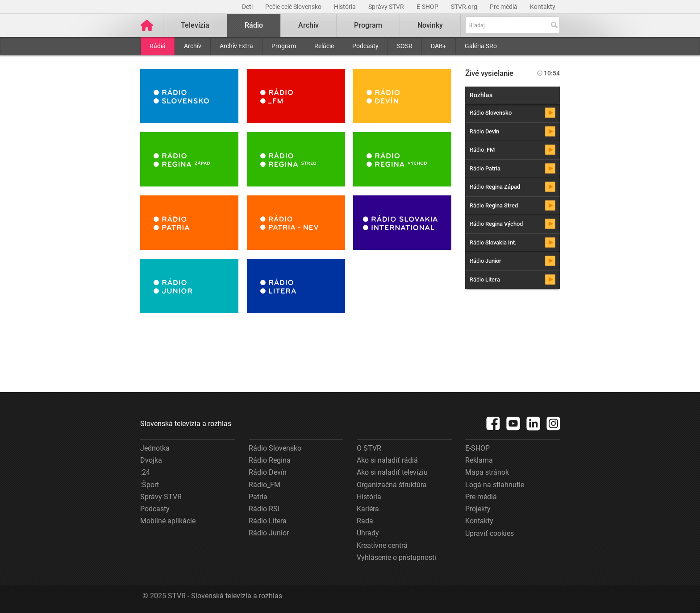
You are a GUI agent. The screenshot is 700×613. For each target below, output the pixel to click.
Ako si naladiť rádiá (387, 460)
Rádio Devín (268, 472)
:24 (145, 472)
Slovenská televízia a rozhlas (186, 424)
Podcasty (365, 46)
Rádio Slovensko (275, 448)
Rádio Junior (269, 533)
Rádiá (158, 46)
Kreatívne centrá (382, 545)
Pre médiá (504, 7)
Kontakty (543, 7)
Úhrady (368, 533)
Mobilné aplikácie (168, 521)
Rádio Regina (270, 460)
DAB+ (439, 46)
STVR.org (465, 7)
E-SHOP (428, 7)
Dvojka (151, 460)
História (346, 7)
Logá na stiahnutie (495, 485)
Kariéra (368, 509)
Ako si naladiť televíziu (392, 472)
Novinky (430, 25)
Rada (365, 521)
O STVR (369, 448)
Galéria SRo (481, 46)
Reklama (479, 460)
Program (284, 46)
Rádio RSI (264, 509)
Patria (258, 497)
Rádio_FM (265, 485)
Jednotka (155, 448)
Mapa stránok (487, 472)
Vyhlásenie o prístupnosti (396, 557)
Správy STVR (387, 7)
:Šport (150, 485)
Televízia (195, 25)
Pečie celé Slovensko (294, 7)
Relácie (324, 46)
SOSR (405, 46)
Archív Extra (236, 46)
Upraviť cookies (490, 533)
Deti (248, 7)
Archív (193, 46)
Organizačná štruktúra (392, 485)
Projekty (478, 509)
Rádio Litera (268, 521)
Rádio (254, 25)
